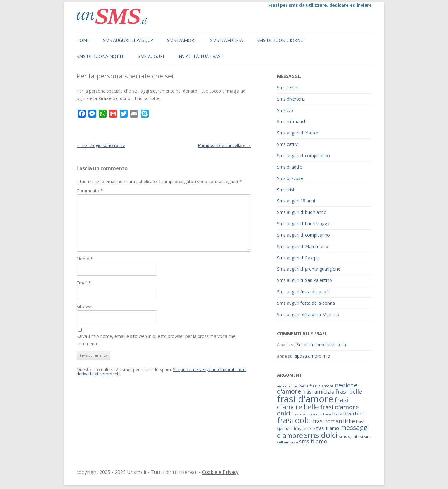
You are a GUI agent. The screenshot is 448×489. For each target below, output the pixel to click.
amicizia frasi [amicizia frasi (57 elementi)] (288, 386)
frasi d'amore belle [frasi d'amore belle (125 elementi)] (313, 403)
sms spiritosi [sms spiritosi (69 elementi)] (351, 436)
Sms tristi (286, 190)
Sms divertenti (291, 99)
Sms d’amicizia (226, 40)
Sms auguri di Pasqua (128, 40)
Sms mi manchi (292, 121)
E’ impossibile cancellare (224, 145)
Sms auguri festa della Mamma (308, 314)
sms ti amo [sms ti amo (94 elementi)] (313, 441)
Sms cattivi (288, 144)
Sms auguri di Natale (298, 133)
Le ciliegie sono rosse (101, 145)
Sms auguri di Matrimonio (303, 246)
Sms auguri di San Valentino (305, 280)
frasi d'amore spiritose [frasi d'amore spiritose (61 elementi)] (311, 414)
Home (83, 40)
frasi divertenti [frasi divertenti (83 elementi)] (349, 414)
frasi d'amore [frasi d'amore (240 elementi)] (305, 399)
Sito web (85, 306)
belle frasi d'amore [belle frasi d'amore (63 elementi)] (317, 386)
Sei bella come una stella (321, 345)
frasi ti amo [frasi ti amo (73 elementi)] (327, 428)
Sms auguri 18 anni (296, 201)
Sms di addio (290, 167)
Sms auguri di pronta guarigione (309, 269)
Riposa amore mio (312, 356)
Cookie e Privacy (220, 472)
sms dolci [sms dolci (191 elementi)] (321, 435)
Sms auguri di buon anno (302, 212)
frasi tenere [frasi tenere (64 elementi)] (304, 429)
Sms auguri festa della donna (306, 303)
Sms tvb (285, 110)
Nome (85, 259)
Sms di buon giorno (280, 40)
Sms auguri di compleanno (303, 156)
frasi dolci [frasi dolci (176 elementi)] (294, 420)
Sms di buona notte (100, 56)
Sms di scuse (290, 178)
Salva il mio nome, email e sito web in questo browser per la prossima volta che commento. (156, 340)
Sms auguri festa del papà (303, 292)
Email (84, 283)
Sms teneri (288, 88)
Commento (90, 191)
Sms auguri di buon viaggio (304, 224)
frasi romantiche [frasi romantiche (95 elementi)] (334, 421)
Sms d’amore (182, 40)
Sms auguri (151, 56)
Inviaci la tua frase (200, 56)
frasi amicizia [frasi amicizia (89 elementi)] (318, 392)
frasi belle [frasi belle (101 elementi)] (349, 391)
